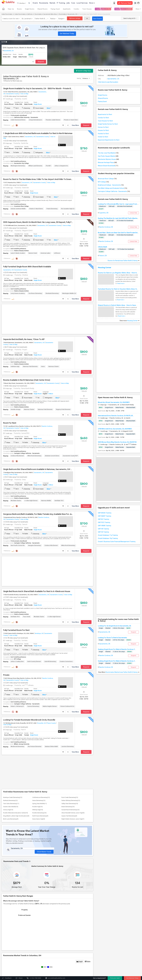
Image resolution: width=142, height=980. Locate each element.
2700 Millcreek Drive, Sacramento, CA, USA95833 (115, 429)
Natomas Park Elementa (30, 367)
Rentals (57, 3)
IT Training (65, 3)
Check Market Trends (44, 851)
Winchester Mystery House (108, 160)
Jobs (73, 3)
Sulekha (8, 3)
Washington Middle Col (69, 294)
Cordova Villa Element (17, 456)
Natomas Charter (54, 367)
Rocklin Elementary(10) (39, 813)
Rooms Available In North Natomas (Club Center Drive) (27, 380)
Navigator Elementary (35, 546)
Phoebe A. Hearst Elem (71, 120)
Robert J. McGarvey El (17, 707)
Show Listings (75, 19)
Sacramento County (13, 94)
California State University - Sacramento (26, 118)
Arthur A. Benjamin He (61, 166)
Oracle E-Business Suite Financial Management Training (117, 542)
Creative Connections (66, 662)
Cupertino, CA (104, 213)
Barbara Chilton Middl (51, 747)
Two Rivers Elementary (35, 294)
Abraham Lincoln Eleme (52, 456)
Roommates (48, 3)
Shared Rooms (42, 9)
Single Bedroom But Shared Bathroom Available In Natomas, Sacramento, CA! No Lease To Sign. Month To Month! (38, 470)
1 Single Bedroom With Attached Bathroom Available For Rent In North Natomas (38, 134)
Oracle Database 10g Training (108, 539)
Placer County (51, 723)
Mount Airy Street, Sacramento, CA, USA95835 (114, 403)
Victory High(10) (8, 810)
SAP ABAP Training (104, 516)
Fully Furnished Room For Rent (16, 631)
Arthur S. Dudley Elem (17, 662)
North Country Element (34, 662)
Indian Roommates (7, 15)
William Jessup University (22, 745)
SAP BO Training (103, 520)
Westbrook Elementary (17, 747)
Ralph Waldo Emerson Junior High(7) (73, 819)
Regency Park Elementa (63, 410)
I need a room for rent (11, 19)
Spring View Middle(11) (40, 804)
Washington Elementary (18, 166)
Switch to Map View (84, 71)
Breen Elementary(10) (68, 807)
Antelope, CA (39, 634)
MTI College (17, 659)
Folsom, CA (103, 256)
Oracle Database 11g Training (108, 536)
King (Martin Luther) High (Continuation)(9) (16, 816)
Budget (61, 19)
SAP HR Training (103, 529)
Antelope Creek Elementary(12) (13, 798)
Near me (11, 9)
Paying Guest (55, 9)
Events (40, 3)
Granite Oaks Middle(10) (11, 807)
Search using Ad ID (130, 19)
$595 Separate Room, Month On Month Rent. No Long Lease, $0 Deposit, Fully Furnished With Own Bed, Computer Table (24, 48)
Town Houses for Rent (105, 121)
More (96, 3)
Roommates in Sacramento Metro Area (46, 15)
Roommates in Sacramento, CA (68, 15)
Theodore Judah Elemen (53, 120)
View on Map (24, 94)
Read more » (121, 284)
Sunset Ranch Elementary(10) (70, 810)
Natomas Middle (46, 501)
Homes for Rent (103, 128)
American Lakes (45, 254)
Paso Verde (27, 617)
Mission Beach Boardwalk (108, 166)
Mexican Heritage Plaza (107, 163)
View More (75, 126)
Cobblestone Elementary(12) (41, 798)
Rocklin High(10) (37, 807)
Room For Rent (10, 423)
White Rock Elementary (34, 456)
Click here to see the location (108, 82)
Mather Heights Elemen (50, 707)
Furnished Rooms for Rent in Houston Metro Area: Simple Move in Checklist (118, 289)
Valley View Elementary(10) (70, 804)
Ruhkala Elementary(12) (10, 801)
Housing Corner (105, 268)
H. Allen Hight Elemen (31, 501)
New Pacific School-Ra (18, 546)
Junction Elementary (68, 747)
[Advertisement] (47, 320)
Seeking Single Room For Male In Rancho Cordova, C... (117, 650)
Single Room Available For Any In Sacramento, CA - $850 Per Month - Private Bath (38, 89)
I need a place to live (103, 9)
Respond (41, 62)
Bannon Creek (33, 254)
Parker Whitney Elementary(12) (71, 801)
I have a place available (123, 9)
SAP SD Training (103, 532)
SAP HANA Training (104, 526)
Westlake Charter (16, 501)
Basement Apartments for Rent (109, 140)
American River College (107, 179)
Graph (80, 963)
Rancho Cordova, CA (106, 227)
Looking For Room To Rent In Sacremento (112, 638)
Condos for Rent (103, 118)
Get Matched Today (67, 34)
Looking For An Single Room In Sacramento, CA (114, 626)
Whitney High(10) (38, 810)
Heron (43, 367)
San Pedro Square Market (108, 157)
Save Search (97, 19)
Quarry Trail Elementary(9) (69, 816)
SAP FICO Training (104, 523)
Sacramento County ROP (70, 456)
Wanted (108, 629)
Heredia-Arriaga (16, 410)
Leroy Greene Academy (18, 294)
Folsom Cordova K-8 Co (67, 707)
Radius (53, 19)
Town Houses (87, 9)
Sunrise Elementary (33, 707)
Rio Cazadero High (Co (68, 209)
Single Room (38, 105)
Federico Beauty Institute (21, 251)
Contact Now (133, 213)
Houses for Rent (103, 131)
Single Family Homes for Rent (108, 124)
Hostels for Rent (103, 134)
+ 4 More (50, 394)
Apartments (67, 9)
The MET (48, 166)
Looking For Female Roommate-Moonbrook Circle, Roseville (29, 720)
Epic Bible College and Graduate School (113, 189)
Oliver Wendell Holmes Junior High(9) (73, 813)
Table (88, 963)
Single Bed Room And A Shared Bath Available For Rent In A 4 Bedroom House (37, 592)
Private (6, 675)
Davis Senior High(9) (39, 819)
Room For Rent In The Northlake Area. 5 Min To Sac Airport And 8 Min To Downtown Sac (38, 180)
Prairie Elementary (52, 209)
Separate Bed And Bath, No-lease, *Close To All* (24, 340)
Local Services (87, 3)
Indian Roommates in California (24, 15)
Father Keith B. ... (41, 19)
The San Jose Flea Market (108, 153)
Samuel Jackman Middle (18, 209)
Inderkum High (15, 367)
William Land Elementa (35, 166)
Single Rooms (30, 9)
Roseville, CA (41, 723)
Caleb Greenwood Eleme (18, 120)
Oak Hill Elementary (50, 662)
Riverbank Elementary (52, 294)
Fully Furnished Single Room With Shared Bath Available (27, 267)
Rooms (19, 9)
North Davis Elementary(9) (40, 816)
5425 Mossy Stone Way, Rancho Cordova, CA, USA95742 (117, 442)
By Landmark (27, 19)
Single (101, 629)
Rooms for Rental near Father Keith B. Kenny (124, 261)
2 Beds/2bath (102, 247)
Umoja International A (35, 120)
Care (78, 3)
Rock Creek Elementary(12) (70, 798)
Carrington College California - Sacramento (27, 454)
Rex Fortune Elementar (35, 747)
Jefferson (57, 254)
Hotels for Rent (103, 137)
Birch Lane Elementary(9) (11, 819)
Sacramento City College (21, 164)
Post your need (115, 978)
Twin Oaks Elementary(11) (11, 804)
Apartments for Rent (105, 115)
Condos (76, 9)
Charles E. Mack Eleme (36, 209)
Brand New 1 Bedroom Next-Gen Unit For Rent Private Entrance (120, 233)
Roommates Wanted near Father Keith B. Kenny (122, 673)
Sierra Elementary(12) (39, 801)
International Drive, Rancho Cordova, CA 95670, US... (116, 416)
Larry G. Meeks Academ (18, 254)
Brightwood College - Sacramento (111, 185)
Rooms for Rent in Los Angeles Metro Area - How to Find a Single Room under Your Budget (118, 273)
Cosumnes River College (21, 207)
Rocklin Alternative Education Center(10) (16, 813)
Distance (86, 79)
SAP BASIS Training (105, 513)
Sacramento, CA (8, 51)
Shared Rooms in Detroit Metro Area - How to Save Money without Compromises (118, 306)
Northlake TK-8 (59, 501)
